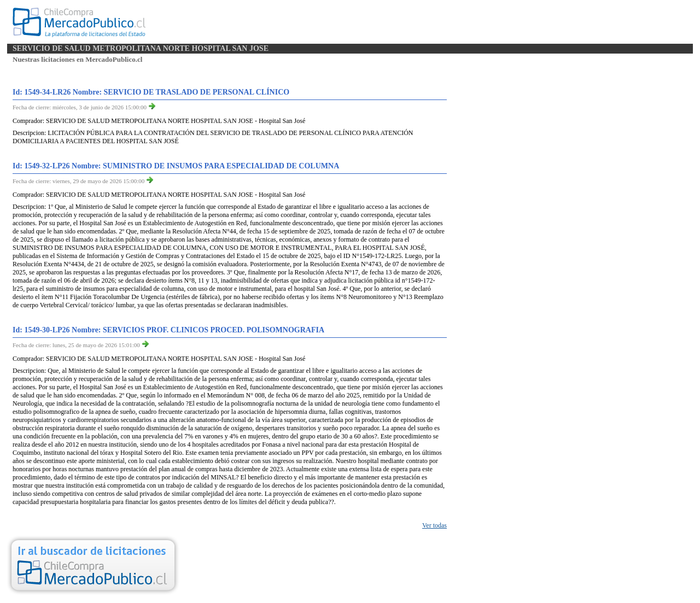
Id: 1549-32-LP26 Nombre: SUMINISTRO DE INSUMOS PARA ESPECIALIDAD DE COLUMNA (176, 166)
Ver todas (434, 525)
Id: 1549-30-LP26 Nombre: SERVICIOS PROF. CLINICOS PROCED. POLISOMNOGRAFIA (168, 330)
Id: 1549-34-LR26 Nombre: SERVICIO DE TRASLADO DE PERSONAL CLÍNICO (151, 92)
